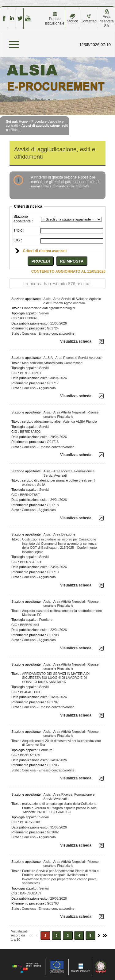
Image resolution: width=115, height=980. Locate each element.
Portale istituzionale (55, 18)
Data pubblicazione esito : (30, 323)
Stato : (16, 333)
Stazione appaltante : (23, 219)
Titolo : (19, 230)
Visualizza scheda (76, 341)
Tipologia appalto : (25, 313)
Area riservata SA (107, 19)
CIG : (18, 240)
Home (23, 121)
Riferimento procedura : (29, 328)
